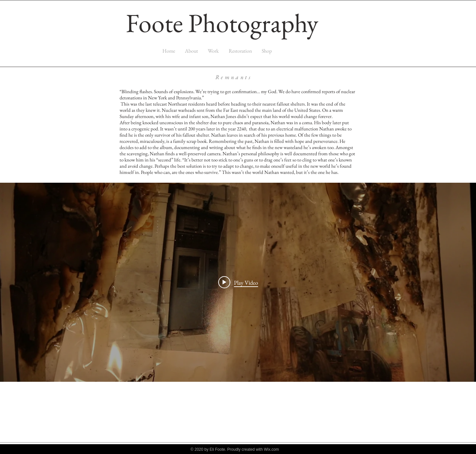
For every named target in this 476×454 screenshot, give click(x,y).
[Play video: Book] (238, 282)
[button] (213, 51)
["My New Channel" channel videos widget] (238, 282)
